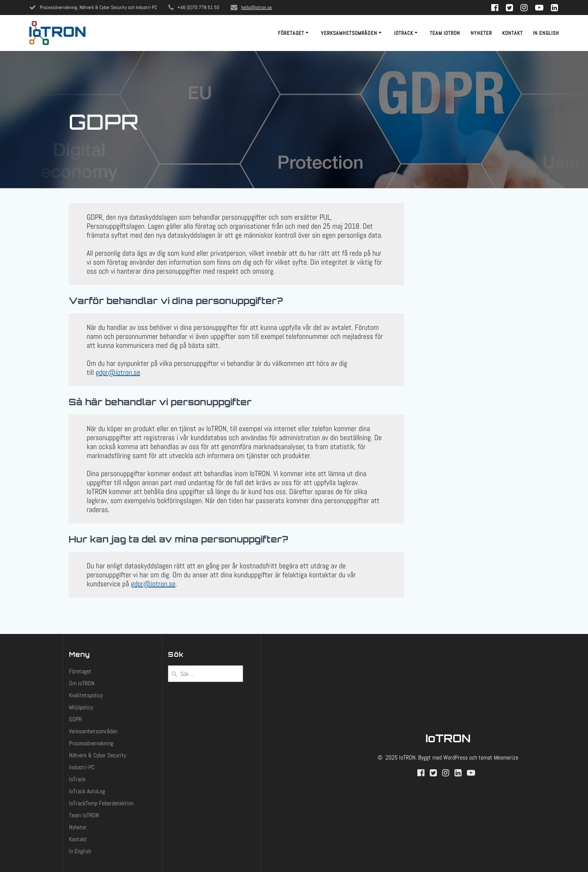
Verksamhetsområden (349, 33)
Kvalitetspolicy (86, 695)
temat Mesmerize (498, 757)
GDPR (75, 719)
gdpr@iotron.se (153, 584)
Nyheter (481, 33)
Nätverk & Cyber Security (97, 755)
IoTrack (404, 33)
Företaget (291, 33)
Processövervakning (91, 743)
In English (546, 33)
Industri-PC (82, 767)
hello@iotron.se (256, 7)
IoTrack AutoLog (87, 791)
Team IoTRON (445, 33)
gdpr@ (106, 372)
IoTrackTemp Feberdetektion (101, 803)
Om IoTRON (82, 683)
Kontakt (512, 33)
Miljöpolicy (81, 707)
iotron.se (128, 372)
